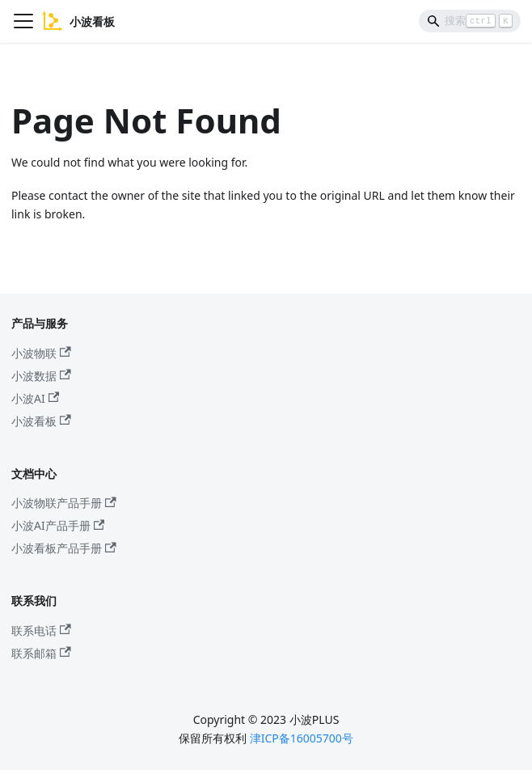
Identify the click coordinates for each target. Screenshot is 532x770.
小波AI (35, 398)
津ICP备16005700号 (302, 738)
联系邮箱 (41, 653)
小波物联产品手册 (64, 503)
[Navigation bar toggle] (23, 21)
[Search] (470, 21)
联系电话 (41, 630)
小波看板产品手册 (64, 548)
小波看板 (41, 421)
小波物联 (41, 353)
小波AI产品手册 (58, 525)
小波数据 (41, 376)
